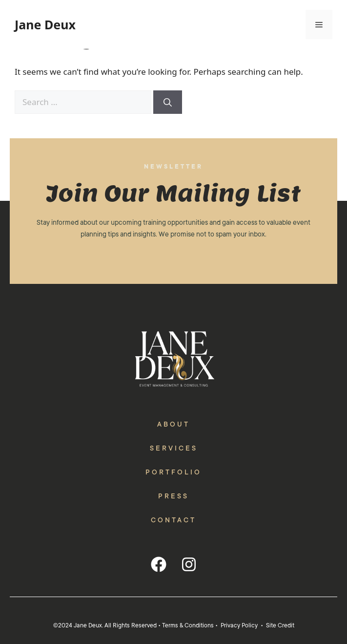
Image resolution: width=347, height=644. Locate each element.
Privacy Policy (239, 625)
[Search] (168, 102)
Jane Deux (45, 24)
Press (173, 496)
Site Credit (280, 625)
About (173, 424)
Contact (173, 520)
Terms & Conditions (188, 625)
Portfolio (173, 472)
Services (174, 448)
